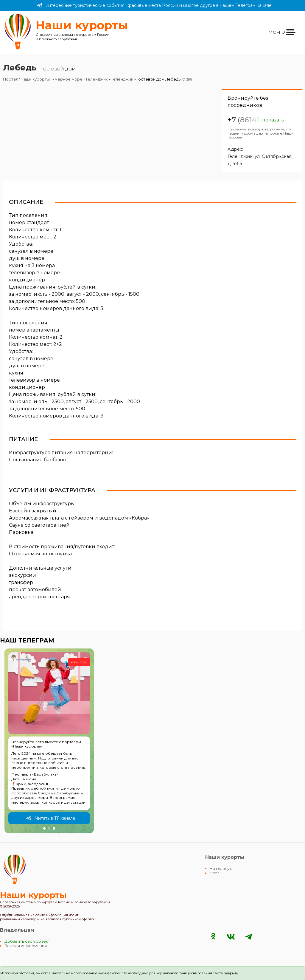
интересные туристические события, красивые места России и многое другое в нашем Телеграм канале (154, 5)
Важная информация (26, 946)
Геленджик (97, 79)
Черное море (69, 79)
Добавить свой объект (27, 941)
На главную (221, 869)
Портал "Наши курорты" (27, 79)
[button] (44, 828)
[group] (49, 741)
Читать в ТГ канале (51, 818)
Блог (214, 873)
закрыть (231, 973)
